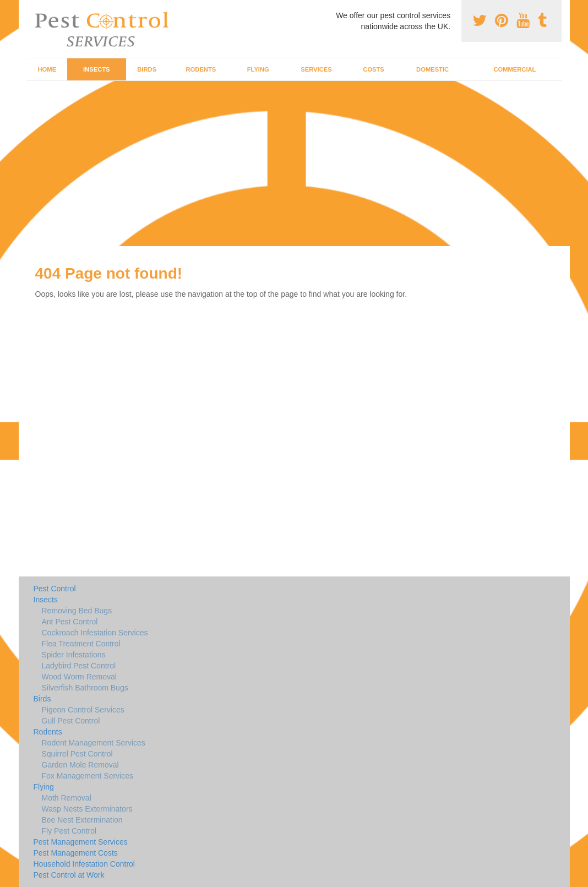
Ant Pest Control (70, 622)
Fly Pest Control (69, 831)
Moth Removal (67, 798)
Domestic (432, 69)
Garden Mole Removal (80, 765)
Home (47, 69)
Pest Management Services (81, 842)
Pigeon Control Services (83, 710)
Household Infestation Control (84, 864)
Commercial (514, 69)
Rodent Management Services (94, 743)
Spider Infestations (74, 655)
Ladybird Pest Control (79, 666)
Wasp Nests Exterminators (87, 809)
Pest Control (55, 589)
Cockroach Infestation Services (95, 633)
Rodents (201, 69)
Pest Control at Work (69, 875)
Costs (374, 69)
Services (316, 69)
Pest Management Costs (76, 853)
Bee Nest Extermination (82, 820)
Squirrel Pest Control (77, 754)
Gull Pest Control (71, 721)
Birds (147, 69)
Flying (258, 69)
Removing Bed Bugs (77, 611)
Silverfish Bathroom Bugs (85, 688)
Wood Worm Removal (79, 677)
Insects (97, 69)
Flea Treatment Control (81, 644)
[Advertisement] (294, 164)
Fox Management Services (88, 776)
